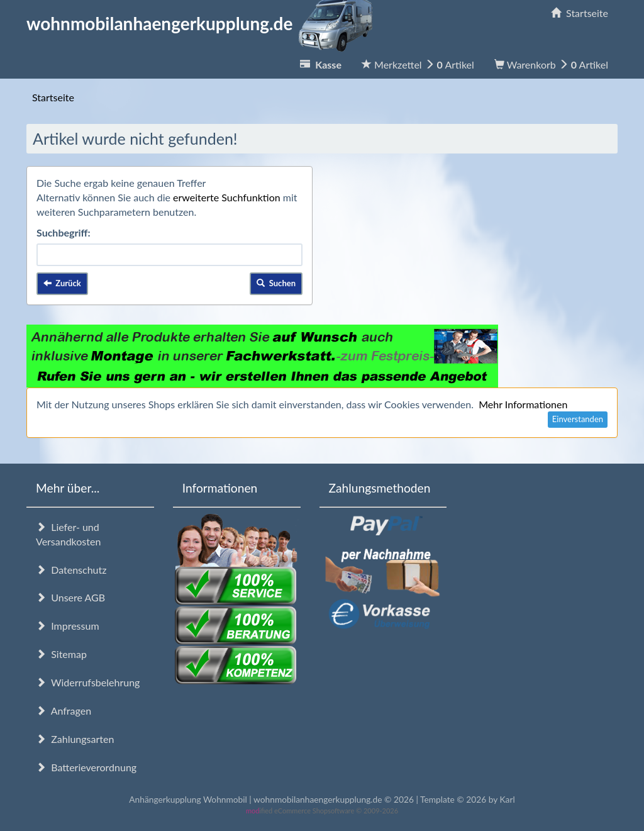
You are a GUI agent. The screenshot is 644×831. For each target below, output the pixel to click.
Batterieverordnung (86, 767)
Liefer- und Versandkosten (68, 534)
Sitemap (61, 654)
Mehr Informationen (523, 404)
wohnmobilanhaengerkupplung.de (203, 23)
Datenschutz (71, 570)
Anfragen (64, 711)
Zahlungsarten (75, 739)
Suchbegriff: (64, 232)
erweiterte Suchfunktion (227, 197)
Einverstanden (578, 419)
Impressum (68, 626)
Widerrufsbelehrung (88, 682)
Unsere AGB (70, 597)
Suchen (276, 283)
